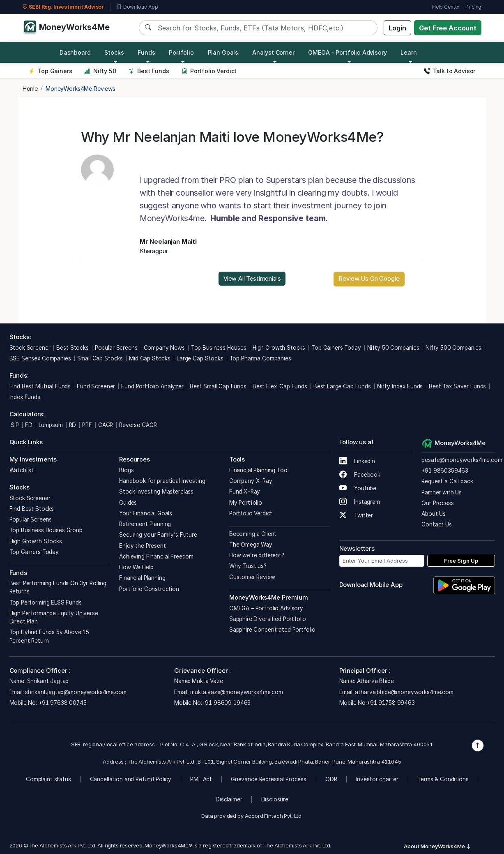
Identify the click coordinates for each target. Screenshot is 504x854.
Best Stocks (72, 348)
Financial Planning (142, 578)
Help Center (446, 7)
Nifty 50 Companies (393, 348)
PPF (87, 425)
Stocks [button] (114, 52)
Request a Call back (447, 481)
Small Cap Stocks (100, 358)
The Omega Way (251, 545)
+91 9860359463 (445, 471)
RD (73, 425)
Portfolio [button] (181, 52)
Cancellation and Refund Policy (131, 779)
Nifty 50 (100, 71)
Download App (137, 7)
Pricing (473, 7)
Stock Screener (30, 348)
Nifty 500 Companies (453, 348)
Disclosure (275, 799)
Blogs (126, 470)
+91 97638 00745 (62, 703)
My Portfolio (246, 503)
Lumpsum (51, 425)
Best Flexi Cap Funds (280, 386)
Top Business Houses (219, 348)
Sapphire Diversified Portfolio (268, 619)
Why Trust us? (248, 566)
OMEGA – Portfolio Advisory (266, 608)
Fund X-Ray (245, 492)
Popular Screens (116, 348)
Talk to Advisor (450, 71)
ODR (331, 779)
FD (29, 425)
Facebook (360, 475)
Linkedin (357, 461)
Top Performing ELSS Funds (46, 602)
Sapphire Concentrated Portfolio (272, 630)
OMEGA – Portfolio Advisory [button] (347, 52)
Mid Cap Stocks (150, 358)
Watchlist (22, 470)
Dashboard (75, 52)
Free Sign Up (461, 561)
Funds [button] (146, 52)
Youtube (358, 488)
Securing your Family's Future (158, 535)
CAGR (106, 425)
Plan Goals (223, 52)
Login (397, 28)
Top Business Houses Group (46, 530)
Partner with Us (442, 492)
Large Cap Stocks (200, 358)
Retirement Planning (145, 524)
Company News (164, 348)
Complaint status (48, 779)
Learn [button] (408, 52)
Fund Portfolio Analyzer (152, 386)
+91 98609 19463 (227, 703)
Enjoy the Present (142, 546)
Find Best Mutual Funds (40, 386)
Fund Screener (96, 386)
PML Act (201, 779)
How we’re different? (257, 555)
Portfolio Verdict (209, 71)
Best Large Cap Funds (342, 386)
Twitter (356, 515)
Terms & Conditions (443, 779)
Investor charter (377, 779)
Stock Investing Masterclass (156, 492)
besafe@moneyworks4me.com (462, 460)
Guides (128, 503)
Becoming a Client (253, 534)
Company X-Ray (251, 481)
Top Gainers (51, 71)
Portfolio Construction (149, 589)
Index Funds (25, 397)
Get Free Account (448, 28)
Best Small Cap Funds (218, 386)
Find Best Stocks (32, 509)
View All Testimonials (252, 278)
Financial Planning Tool (259, 470)
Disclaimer (229, 799)
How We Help (136, 567)
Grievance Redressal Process (269, 779)
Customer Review (252, 577)
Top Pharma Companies (260, 358)
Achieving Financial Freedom (156, 556)
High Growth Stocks (279, 348)
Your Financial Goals (146, 513)
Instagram (360, 502)
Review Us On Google (369, 278)
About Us (434, 514)
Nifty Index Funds (400, 386)
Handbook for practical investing (162, 481)
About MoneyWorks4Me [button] (437, 846)
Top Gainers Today (336, 348)
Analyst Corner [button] (273, 52)
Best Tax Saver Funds (457, 386)
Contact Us (437, 524)
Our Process (437, 503)
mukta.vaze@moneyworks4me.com (237, 692)
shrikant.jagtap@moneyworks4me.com (76, 692)
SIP (14, 425)
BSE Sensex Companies (40, 358)
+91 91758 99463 (391, 703)
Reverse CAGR (138, 425)
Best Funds (149, 71)
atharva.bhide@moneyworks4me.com (404, 692)
